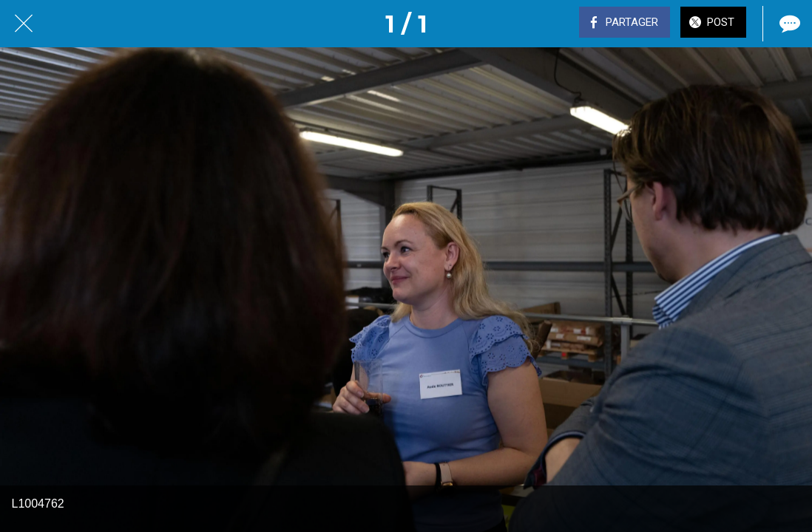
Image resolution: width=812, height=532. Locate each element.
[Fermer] (24, 24)
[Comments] (788, 24)
